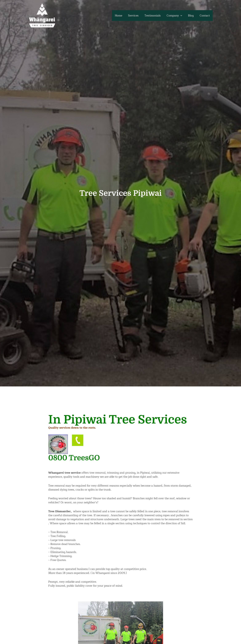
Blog (191, 16)
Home (121, 16)
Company (175, 16)
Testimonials (154, 16)
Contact (205, 16)
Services (135, 16)
